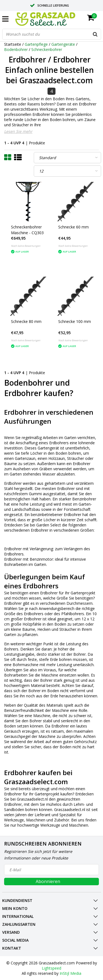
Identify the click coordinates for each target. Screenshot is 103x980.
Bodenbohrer (16, 49)
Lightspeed (51, 968)
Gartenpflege (36, 44)
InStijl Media (70, 973)
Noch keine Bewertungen (26, 246)
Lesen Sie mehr (18, 131)
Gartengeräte (63, 44)
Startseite (13, 44)
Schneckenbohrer (47, 49)
